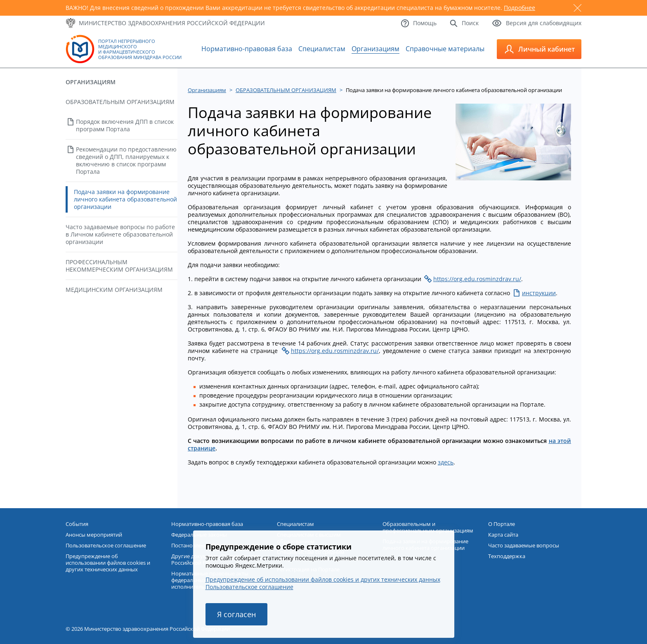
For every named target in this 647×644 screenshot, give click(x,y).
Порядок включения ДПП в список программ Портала (125, 125)
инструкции (539, 293)
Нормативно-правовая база (247, 49)
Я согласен (236, 614)
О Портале (502, 524)
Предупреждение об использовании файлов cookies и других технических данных (323, 579)
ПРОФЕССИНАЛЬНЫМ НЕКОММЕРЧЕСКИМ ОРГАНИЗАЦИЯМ (119, 266)
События (77, 524)
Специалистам (322, 49)
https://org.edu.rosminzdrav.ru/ (477, 279)
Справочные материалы (445, 49)
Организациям (375, 49)
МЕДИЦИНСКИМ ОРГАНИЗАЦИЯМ (114, 290)
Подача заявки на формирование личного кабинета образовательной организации (125, 199)
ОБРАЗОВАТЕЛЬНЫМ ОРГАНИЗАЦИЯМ (120, 102)
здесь (446, 462)
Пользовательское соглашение (249, 587)
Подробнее (519, 8)
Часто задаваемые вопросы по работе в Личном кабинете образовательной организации (120, 234)
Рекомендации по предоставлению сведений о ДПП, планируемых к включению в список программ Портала (126, 160)
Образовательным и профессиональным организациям (428, 527)
